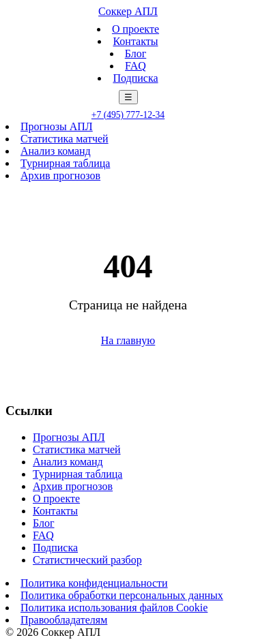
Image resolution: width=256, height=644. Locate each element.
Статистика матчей (65, 139)
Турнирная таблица (65, 163)
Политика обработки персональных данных (122, 595)
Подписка (135, 78)
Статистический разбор (87, 560)
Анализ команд (56, 151)
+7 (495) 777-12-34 (128, 115)
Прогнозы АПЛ (57, 126)
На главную (128, 340)
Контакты (135, 41)
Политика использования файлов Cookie (114, 608)
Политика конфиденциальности (94, 583)
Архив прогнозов (60, 175)
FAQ (136, 66)
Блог (136, 53)
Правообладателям (64, 620)
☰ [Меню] (128, 97)
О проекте (136, 29)
